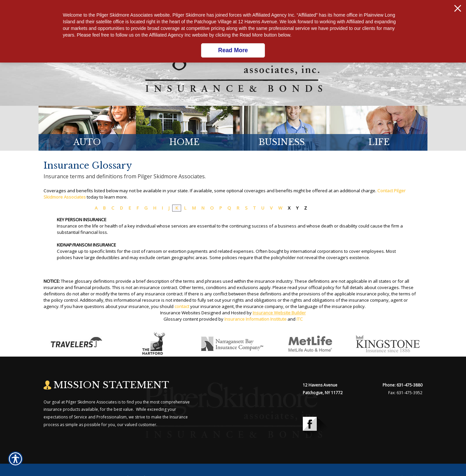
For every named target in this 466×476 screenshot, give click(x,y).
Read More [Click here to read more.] (233, 50)
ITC (300, 319)
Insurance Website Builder (279, 313)
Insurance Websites (180, 313)
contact (182, 306)
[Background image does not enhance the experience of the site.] (87, 128)
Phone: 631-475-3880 (403, 385)
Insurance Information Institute (255, 319)
